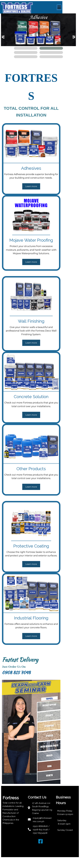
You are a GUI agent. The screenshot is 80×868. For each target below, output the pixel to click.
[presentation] (3, 39)
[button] (26, 50)
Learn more (40, 171)
